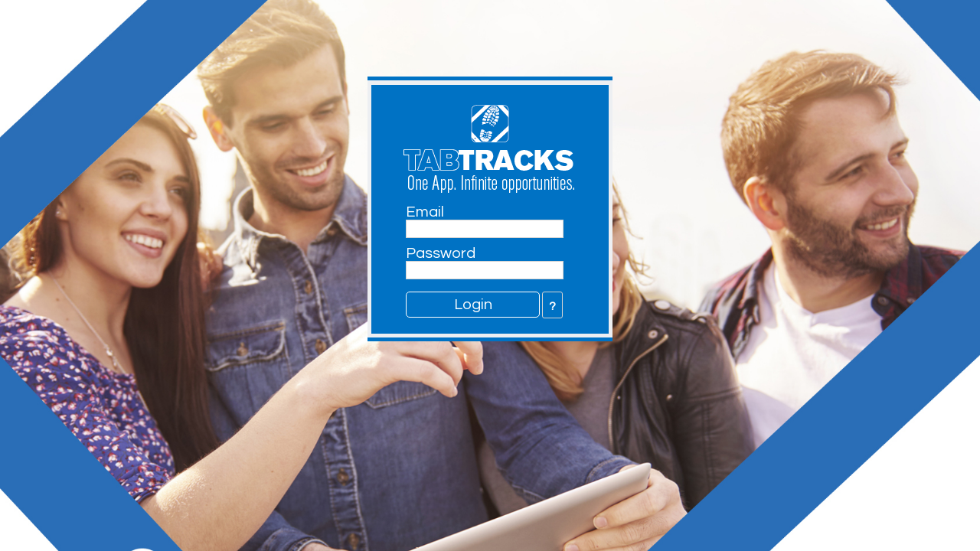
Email (425, 212)
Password (441, 253)
